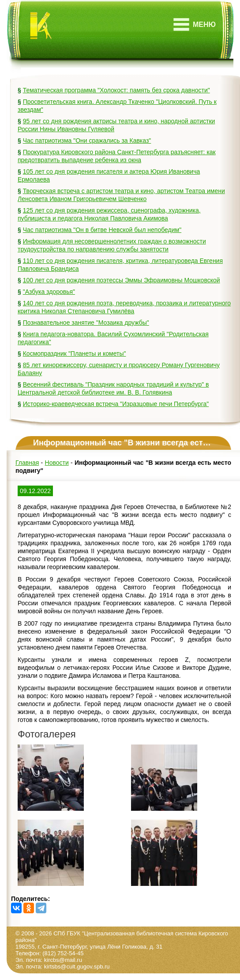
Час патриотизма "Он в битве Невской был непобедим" (102, 230)
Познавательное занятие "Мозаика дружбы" (86, 323)
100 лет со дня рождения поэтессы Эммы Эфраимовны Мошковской (122, 280)
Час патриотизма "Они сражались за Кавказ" (87, 141)
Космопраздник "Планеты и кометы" (75, 353)
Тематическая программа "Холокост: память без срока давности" (116, 90)
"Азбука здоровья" (49, 292)
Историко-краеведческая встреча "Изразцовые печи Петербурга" (116, 404)
